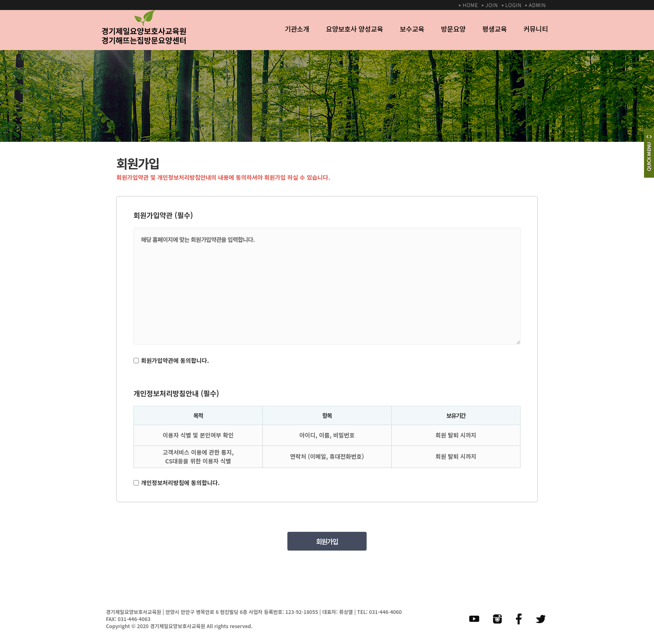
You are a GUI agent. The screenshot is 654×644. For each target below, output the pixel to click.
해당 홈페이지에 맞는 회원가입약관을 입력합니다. (327, 286)
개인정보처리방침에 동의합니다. (180, 483)
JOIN (492, 5)
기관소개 (297, 29)
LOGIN (514, 5)
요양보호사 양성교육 (354, 29)
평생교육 (494, 29)
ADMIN (537, 5)
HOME (470, 5)
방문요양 (453, 29)
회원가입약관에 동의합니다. (175, 360)
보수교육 (412, 29)
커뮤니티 (536, 29)
